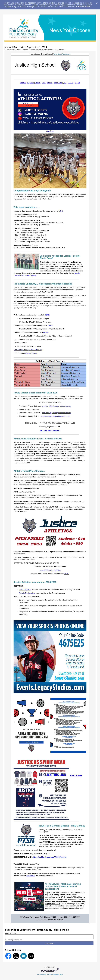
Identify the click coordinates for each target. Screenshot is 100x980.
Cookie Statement (82, 6)
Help (61, 975)
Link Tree (50, 131)
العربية (77, 83)
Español (31, 83)
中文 (44, 83)
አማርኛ (38, 83)
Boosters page (31, 353)
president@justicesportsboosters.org (28, 350)
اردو (65, 83)
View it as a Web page (62, 54)
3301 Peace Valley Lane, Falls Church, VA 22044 (39, 917)
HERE (47, 315)
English (23, 83)
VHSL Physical (25, 590)
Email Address (11, 933)
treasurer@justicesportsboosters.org (55, 416)
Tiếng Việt (58, 83)
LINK (61, 211)
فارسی (71, 83)
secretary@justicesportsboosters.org (56, 413)
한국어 (50, 83)
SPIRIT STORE (76, 775)
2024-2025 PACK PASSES (50, 570)
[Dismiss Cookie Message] (97, 2)
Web (61, 919)
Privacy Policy (42, 975)
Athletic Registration (27, 593)
